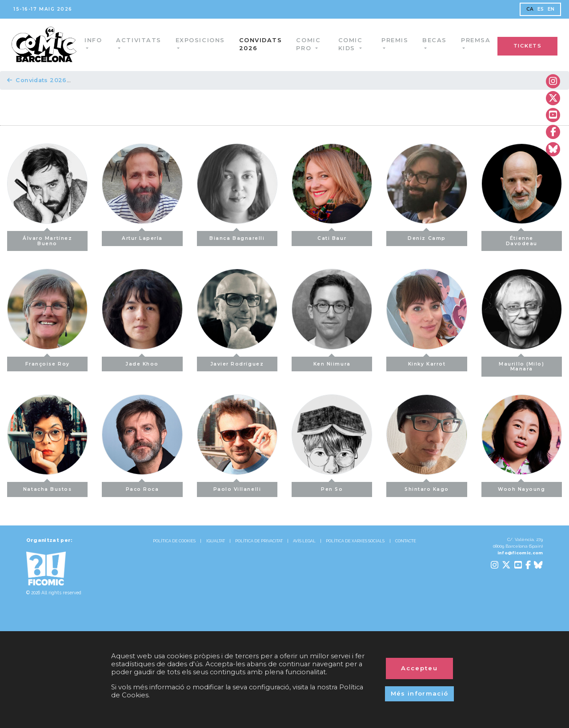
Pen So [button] (332, 487)
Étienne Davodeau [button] (522, 239)
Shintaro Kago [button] (427, 487)
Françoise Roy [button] (48, 362)
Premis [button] (395, 40)
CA (530, 9)
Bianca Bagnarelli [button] (237, 236)
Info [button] (95, 40)
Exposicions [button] (202, 40)
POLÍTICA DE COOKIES (174, 541)
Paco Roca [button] (142, 487)
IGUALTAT (216, 541)
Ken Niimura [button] (332, 362)
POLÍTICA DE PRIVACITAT (259, 541)
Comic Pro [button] (310, 44)
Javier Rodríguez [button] (237, 362)
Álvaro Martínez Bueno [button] (47, 239)
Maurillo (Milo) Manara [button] (521, 364)
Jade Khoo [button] (142, 362)
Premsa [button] (476, 40)
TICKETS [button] (528, 46)
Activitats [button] (140, 40)
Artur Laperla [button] (142, 236)
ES (541, 9)
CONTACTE (406, 541)
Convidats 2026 (262, 44)
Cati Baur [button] (332, 236)
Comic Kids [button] (351, 44)
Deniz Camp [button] (427, 236)
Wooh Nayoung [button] (521, 487)
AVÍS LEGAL (304, 541)
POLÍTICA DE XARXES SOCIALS (355, 541)
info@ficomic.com (520, 553)
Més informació (420, 693)
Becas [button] (435, 40)
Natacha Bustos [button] (48, 487)
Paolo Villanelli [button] (237, 487)
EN (551, 9)
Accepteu (419, 668)
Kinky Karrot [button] (427, 362)
